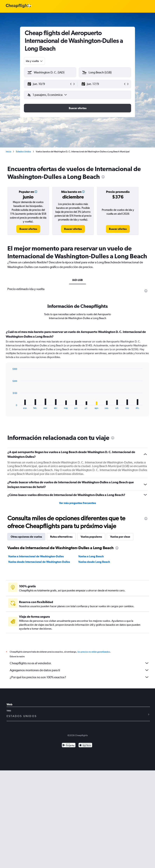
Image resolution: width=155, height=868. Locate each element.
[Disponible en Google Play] (69, 746)
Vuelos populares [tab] (91, 537)
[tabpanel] (77, 377)
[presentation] (103, 177)
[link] (28, 229)
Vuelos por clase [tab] (120, 537)
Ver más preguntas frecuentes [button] (77, 503)
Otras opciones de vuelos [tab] (26, 537)
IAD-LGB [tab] (77, 280)
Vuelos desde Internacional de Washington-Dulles (39, 562)
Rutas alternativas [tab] (61, 537)
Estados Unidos (24, 152)
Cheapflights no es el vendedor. (79, 663)
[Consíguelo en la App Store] (85, 746)
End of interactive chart (11, 406)
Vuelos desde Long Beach (94, 562)
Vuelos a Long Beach (91, 556)
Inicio (9, 152)
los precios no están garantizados (94, 652)
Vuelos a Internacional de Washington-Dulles (36, 556)
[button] (48, 84)
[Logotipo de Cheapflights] (18, 6)
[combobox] (34, 61)
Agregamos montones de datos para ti (79, 670)
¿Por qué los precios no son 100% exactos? (79, 677)
